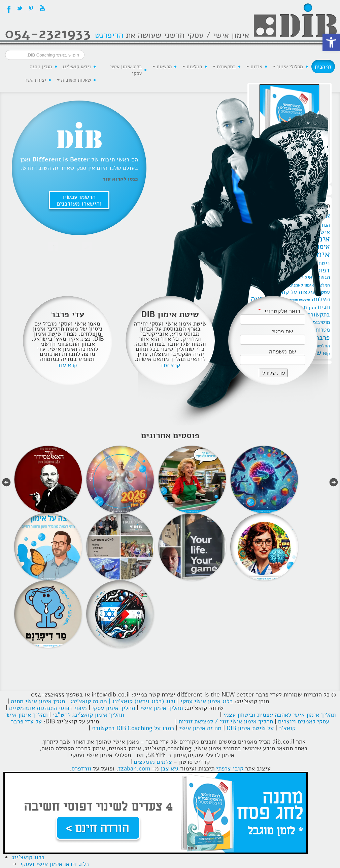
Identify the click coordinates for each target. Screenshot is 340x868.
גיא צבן (169, 768)
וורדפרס (81, 768)
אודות (254, 67)
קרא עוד (67, 365)
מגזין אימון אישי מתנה (38, 701)
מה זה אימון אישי (200, 728)
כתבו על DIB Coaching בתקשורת (133, 728)
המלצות (192, 67)
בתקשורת (224, 67)
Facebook (8, 8)
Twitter (20, 8)
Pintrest (31, 8)
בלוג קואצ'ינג (28, 857)
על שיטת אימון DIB (250, 728)
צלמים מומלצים (153, 762)
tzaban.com (134, 768)
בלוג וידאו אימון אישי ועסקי (55, 864)
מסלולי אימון (288, 67)
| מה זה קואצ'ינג (90, 701)
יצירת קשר (36, 80)
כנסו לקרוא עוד (120, 179)
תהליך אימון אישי (161, 708)
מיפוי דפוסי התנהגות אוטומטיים (48, 708)
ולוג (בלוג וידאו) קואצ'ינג (144, 701)
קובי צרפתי (230, 768)
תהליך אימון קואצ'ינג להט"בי (88, 715)
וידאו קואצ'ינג (77, 67)
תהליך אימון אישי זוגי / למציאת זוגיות (226, 721)
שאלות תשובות (74, 80)
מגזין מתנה (41, 67)
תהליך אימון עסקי (113, 708)
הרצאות (162, 67)
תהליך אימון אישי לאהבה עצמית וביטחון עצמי (279, 715)
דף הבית (323, 67)
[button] (331, 42)
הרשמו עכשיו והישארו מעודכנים (79, 200)
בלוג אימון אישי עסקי (126, 70)
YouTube (42, 8)
